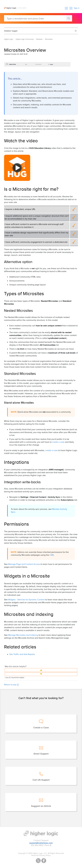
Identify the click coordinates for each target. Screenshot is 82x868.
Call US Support (41, 780)
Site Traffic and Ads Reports (22, 654)
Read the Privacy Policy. (41, 855)
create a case (58, 442)
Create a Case (41, 728)
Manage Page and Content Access (24, 564)
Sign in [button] (77, 8)
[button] (66, 8)
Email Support (41, 754)
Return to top (11, 685)
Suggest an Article (41, 806)
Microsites (49, 39)
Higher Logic (9, 39)
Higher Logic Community (25, 39)
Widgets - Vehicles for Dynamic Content (26, 600)
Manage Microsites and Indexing (23, 635)
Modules (39, 39)
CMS (52, 555)
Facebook (44, 861)
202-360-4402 (37, 845)
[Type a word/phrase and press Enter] (38, 18)
